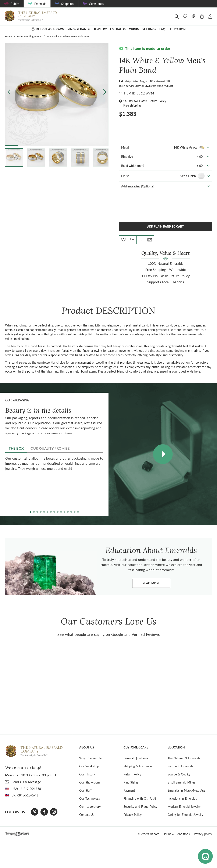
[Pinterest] (35, 812)
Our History (87, 774)
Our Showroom (90, 782)
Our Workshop (89, 766)
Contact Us (87, 815)
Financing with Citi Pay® (140, 798)
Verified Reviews (146, 634)
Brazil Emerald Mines (181, 782)
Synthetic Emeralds (180, 766)
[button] (105, 92)
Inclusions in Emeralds (182, 798)
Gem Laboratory (90, 807)
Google (117, 634)
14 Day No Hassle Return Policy (145, 101)
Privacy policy (203, 834)
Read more (156, 584)
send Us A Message (26, 782)
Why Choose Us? (91, 758)
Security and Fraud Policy (140, 807)
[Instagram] (54, 812)
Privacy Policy (133, 815)
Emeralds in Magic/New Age (186, 790)
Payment (129, 790)
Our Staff (85, 790)
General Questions (136, 758)
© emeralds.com (149, 834)
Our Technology (90, 798)
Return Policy (132, 774)
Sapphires (68, 4)
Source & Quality (179, 774)
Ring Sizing (131, 782)
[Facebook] (44, 812)
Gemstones (96, 4)
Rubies (15, 4)
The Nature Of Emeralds (184, 758)
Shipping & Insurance (138, 766)
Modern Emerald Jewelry (184, 807)
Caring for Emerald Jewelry (185, 815)
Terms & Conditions (177, 834)
